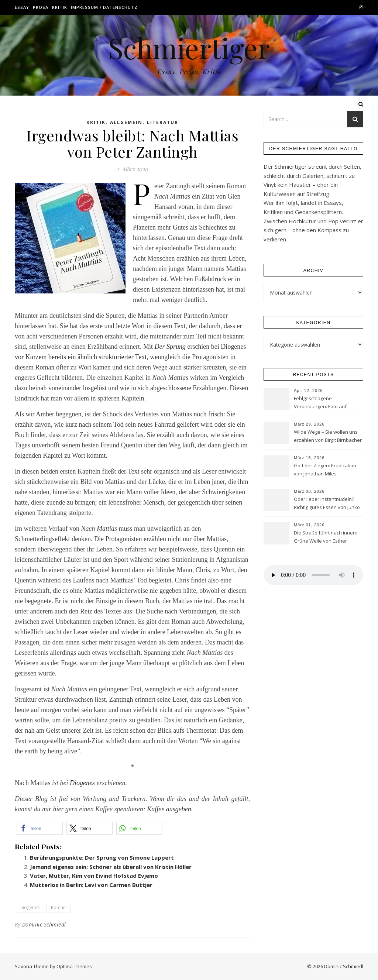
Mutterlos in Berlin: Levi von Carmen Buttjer (91, 885)
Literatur (163, 122)
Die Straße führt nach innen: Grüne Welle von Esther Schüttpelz (325, 537)
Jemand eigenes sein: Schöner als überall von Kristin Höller (111, 867)
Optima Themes (74, 966)
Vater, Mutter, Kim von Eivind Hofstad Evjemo (94, 876)
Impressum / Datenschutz (104, 7)
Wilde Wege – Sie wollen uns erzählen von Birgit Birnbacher (328, 436)
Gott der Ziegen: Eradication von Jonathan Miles (325, 470)
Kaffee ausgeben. (170, 809)
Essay (22, 7)
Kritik (60, 7)
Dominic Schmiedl (44, 924)
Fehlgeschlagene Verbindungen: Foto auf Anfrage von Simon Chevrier (325, 403)
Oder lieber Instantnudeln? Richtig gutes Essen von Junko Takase (327, 504)
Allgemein (126, 122)
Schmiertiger (189, 48)
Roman (58, 907)
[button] (40, 828)
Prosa (41, 7)
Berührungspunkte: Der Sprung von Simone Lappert (102, 857)
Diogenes (82, 783)
